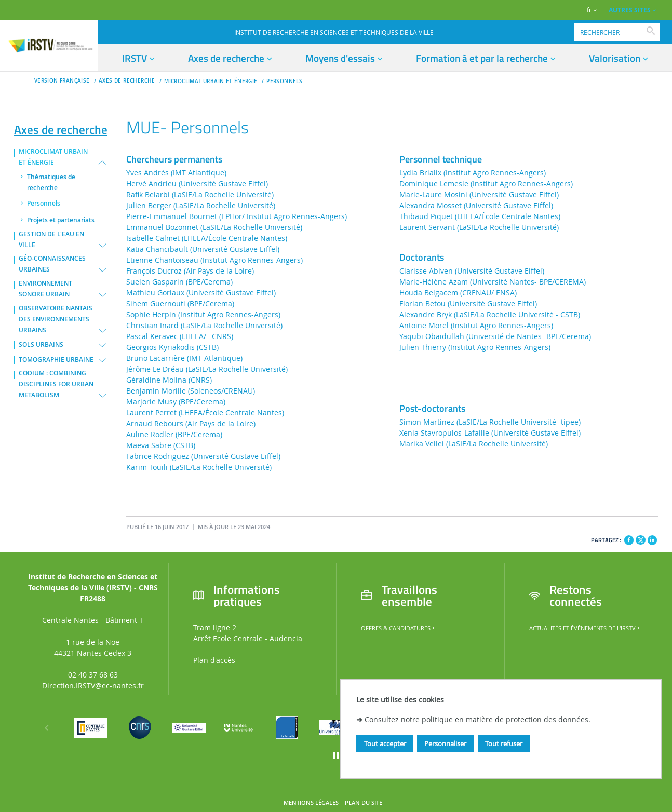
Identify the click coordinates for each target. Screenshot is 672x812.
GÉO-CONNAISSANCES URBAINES (52, 264)
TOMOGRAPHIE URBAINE (56, 360)
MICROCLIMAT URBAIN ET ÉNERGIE (211, 81)
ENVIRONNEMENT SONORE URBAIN (45, 289)
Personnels (284, 81)
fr (589, 10)
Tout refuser (504, 743)
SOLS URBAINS (41, 345)
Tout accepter (385, 743)
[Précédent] (47, 728)
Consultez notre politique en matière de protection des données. (478, 719)
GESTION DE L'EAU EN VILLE (51, 240)
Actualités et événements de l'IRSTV (585, 628)
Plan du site (364, 803)
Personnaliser (445, 743)
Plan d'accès (214, 660)
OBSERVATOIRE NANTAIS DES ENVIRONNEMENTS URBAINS (56, 319)
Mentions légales (311, 803)
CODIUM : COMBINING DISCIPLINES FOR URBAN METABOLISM (56, 384)
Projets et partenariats (61, 220)
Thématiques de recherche (51, 182)
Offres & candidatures (399, 628)
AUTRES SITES (630, 10)
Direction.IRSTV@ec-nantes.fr (93, 686)
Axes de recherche (61, 128)
